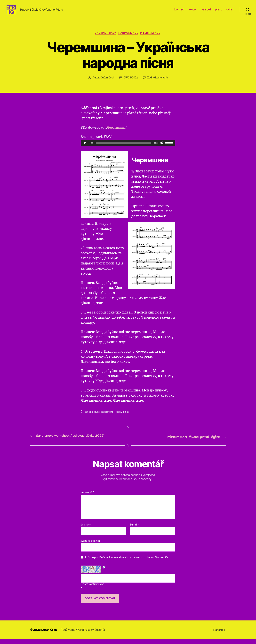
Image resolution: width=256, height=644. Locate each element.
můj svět (205, 12)
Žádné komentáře (158, 83)
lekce (192, 12)
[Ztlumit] (162, 148)
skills (229, 12)
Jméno (86, 530)
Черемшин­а (117, 133)
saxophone (108, 417)
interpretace (152, 38)
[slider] (124, 148)
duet (97, 417)
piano (219, 12)
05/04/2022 (130, 83)
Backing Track (105, 38)
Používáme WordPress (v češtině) (84, 635)
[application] (128, 148)
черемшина (123, 417)
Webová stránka (90, 546)
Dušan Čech (107, 83)
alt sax (89, 417)
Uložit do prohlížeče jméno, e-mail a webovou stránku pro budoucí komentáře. (126, 562)
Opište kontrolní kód (92, 589)
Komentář (87, 497)
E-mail (134, 530)
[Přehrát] (85, 148)
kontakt (179, 12)
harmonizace (129, 38)
